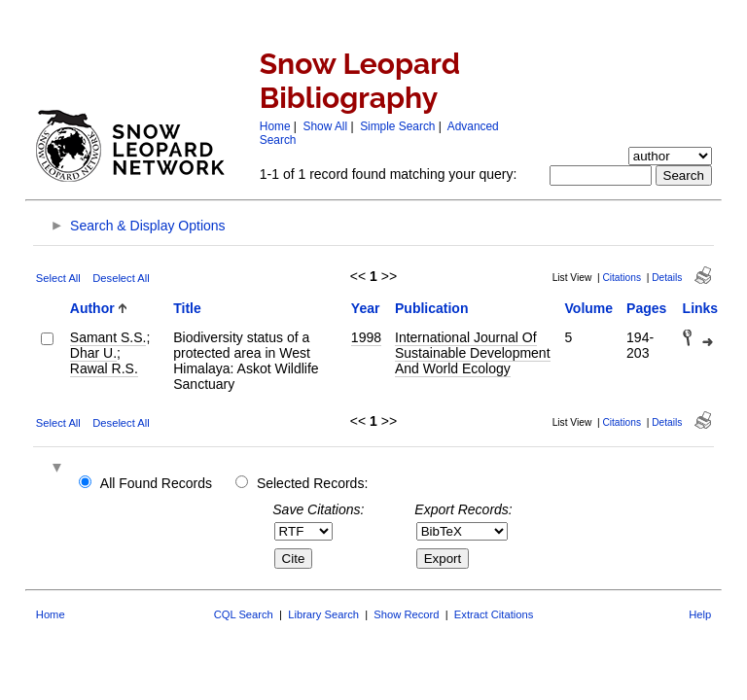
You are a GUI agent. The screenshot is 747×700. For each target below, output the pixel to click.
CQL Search (244, 614)
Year (366, 308)
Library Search (323, 614)
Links (701, 308)
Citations (622, 278)
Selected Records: (312, 483)
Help (700, 614)
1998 (366, 337)
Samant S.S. (108, 337)
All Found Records (156, 483)
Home (275, 126)
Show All (326, 126)
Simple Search (397, 126)
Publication (431, 308)
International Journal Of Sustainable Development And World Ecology (473, 353)
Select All (58, 278)
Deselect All (121, 278)
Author (92, 308)
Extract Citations (494, 614)
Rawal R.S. (104, 368)
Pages (646, 308)
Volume (589, 308)
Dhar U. (93, 353)
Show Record (406, 614)
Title (187, 308)
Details (667, 278)
